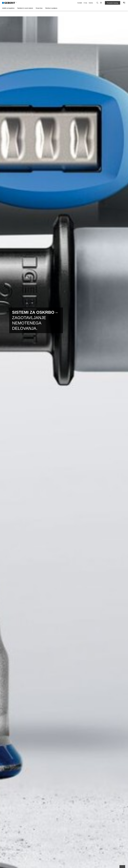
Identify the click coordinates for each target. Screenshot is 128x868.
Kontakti (80, 3)
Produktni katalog (113, 3)
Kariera (91, 3)
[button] (97, 3)
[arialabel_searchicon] (97, 3)
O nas (85, 3)
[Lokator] (101, 3)
